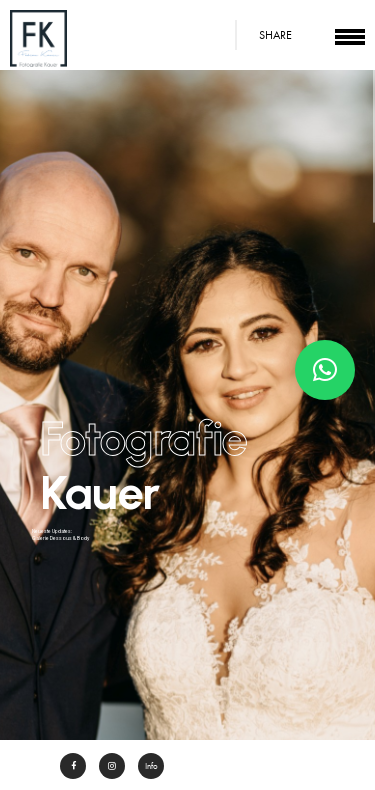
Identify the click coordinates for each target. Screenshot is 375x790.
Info (151, 766)
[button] (325, 370)
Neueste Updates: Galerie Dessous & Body (60, 534)
